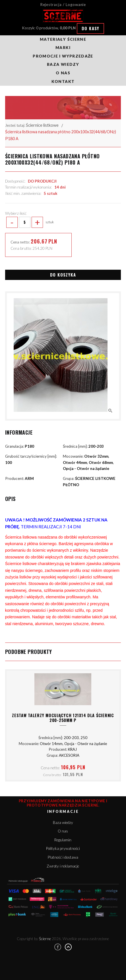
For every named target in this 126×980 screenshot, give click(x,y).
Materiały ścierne (63, 39)
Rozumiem (63, 972)
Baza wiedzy (63, 64)
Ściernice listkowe (42, 125)
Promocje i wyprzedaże (63, 56)
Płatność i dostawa (63, 857)
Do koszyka (63, 275)
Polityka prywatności (63, 848)
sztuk (30, 222)
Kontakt (63, 81)
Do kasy (91, 28)
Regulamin (63, 840)
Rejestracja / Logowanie (63, 5)
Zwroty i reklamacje (63, 866)
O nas (63, 73)
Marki (63, 48)
